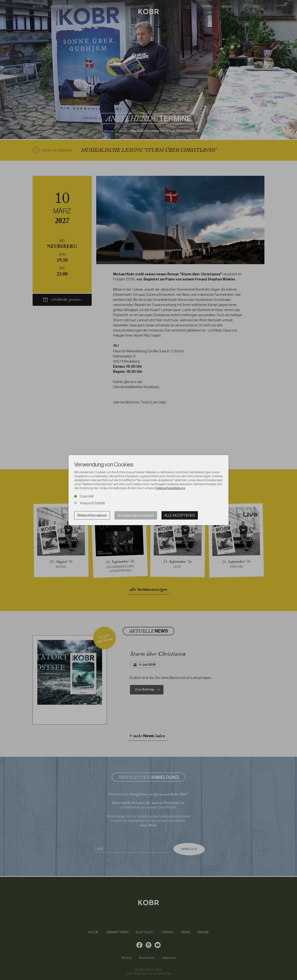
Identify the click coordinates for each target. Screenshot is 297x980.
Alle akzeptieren (180, 515)
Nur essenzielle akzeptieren (136, 515)
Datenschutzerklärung (170, 488)
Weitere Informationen (92, 515)
